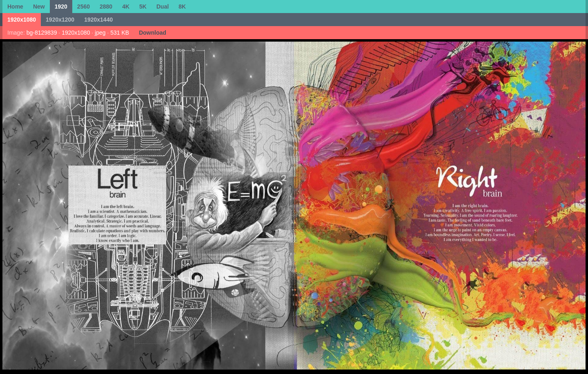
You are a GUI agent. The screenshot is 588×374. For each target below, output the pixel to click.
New (39, 7)
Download (153, 33)
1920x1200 (60, 20)
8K (182, 7)
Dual (163, 7)
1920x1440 (98, 20)
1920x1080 (22, 20)
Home (15, 7)
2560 (84, 7)
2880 (106, 7)
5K (143, 7)
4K (126, 7)
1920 (61, 7)
